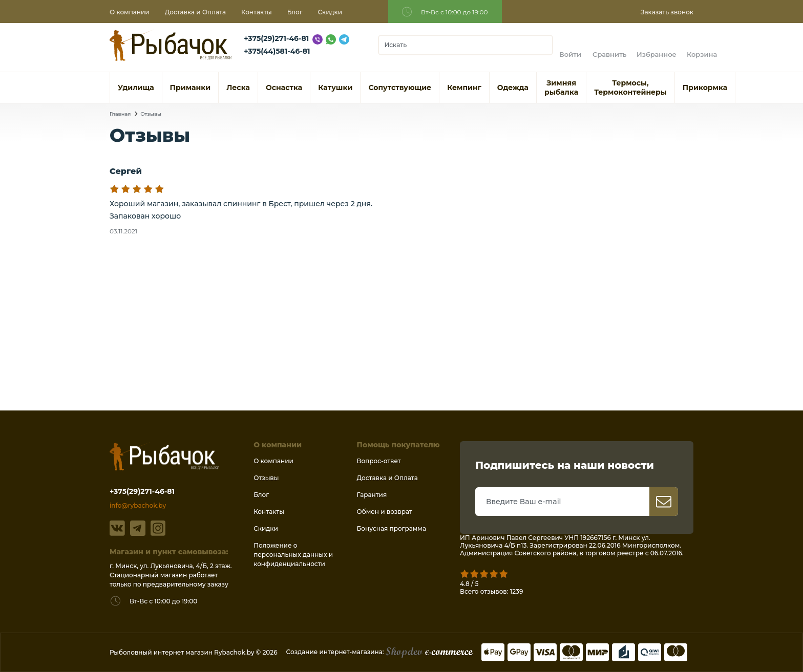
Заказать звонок (667, 12)
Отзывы (151, 114)
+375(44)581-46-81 (277, 51)
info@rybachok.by (138, 505)
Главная (120, 114)
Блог (295, 12)
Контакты (257, 12)
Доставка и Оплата (195, 12)
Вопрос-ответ (379, 461)
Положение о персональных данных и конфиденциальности (293, 555)
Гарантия (372, 495)
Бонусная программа (392, 528)
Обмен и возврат (385, 512)
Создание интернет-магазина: (379, 652)
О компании (130, 12)
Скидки (330, 12)
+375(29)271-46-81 (276, 38)
